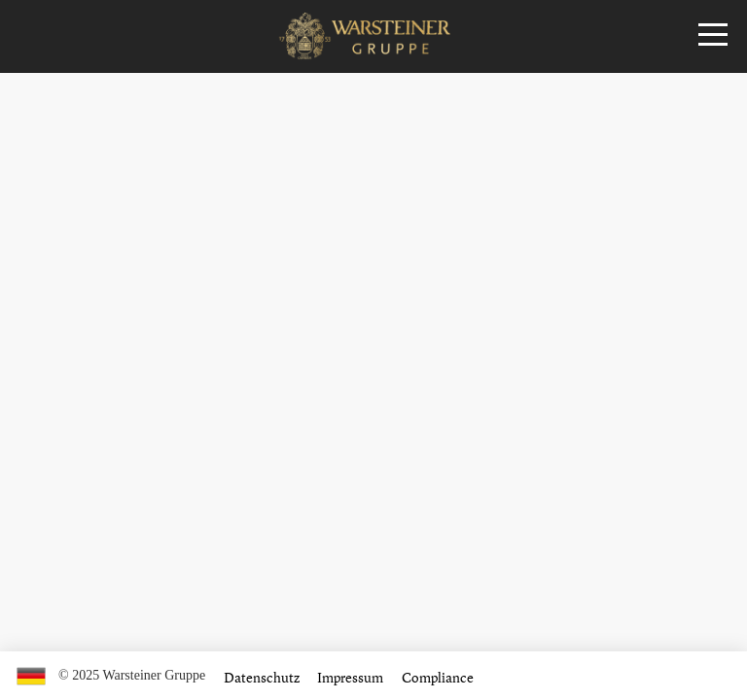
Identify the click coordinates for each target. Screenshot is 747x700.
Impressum (350, 677)
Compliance (438, 677)
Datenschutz (262, 677)
